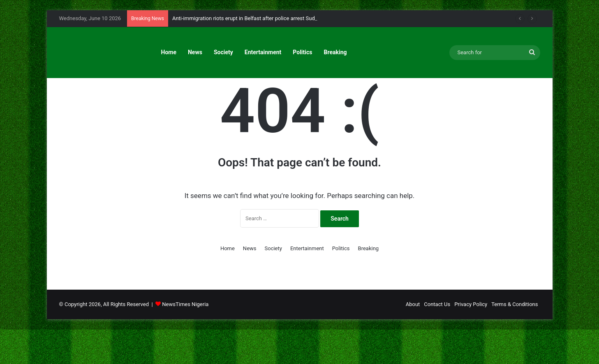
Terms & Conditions (515, 339)
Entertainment (263, 52)
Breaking (335, 52)
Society (223, 52)
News (195, 52)
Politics (302, 52)
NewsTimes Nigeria (185, 339)
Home (169, 52)
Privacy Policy (471, 339)
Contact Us (437, 339)
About (413, 339)
